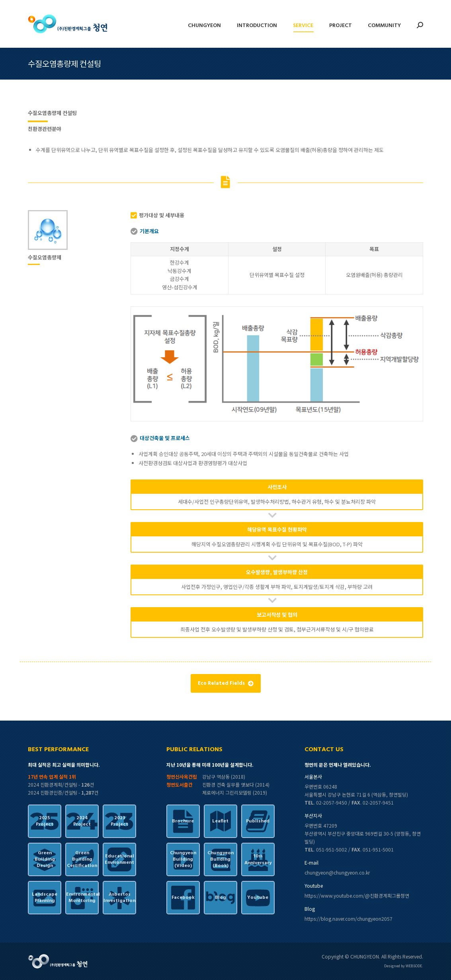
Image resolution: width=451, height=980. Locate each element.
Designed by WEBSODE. (404, 966)
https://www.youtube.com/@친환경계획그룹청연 (357, 895)
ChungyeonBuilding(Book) (221, 859)
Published (258, 821)
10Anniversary (258, 860)
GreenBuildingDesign (45, 859)
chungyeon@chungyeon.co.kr (337, 872)
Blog (221, 898)
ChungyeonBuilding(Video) (183, 859)
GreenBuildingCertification (82, 859)
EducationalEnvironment (119, 859)
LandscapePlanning (45, 898)
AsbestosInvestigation (119, 898)
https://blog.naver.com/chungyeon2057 (348, 919)
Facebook (183, 898)
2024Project (82, 821)
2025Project (45, 821)
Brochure (183, 821)
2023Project (119, 821)
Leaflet (220, 821)
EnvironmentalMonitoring (82, 898)
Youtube (258, 898)
